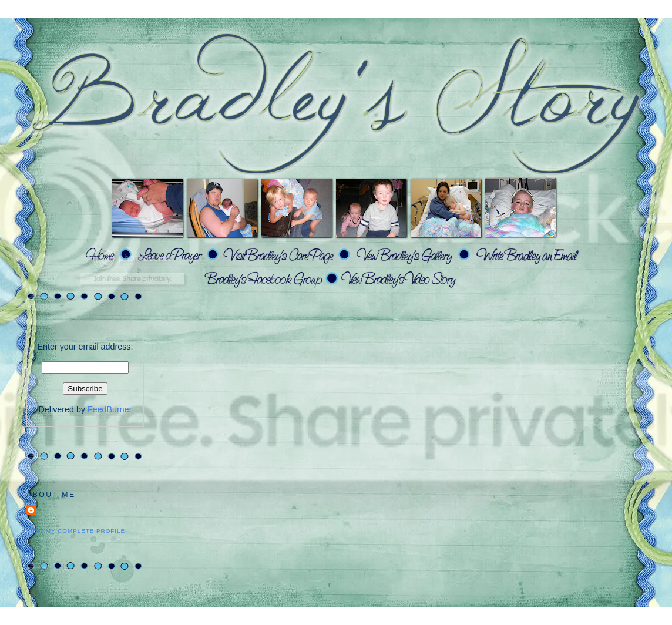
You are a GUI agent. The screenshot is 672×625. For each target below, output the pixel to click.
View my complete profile (76, 531)
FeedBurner (110, 409)
